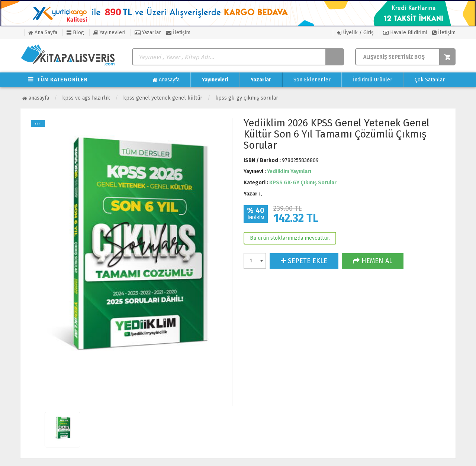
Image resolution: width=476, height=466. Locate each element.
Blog (75, 33)
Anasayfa (166, 80)
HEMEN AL (373, 261)
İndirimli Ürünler (373, 80)
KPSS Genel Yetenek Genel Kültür (163, 98)
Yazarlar (148, 33)
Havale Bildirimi (405, 33)
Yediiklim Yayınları (289, 171)
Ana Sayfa (43, 33)
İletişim (178, 33)
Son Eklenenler (312, 80)
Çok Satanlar (430, 80)
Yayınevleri (109, 33)
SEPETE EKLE (304, 261)
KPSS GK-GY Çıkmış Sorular (247, 98)
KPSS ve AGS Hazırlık (86, 98)
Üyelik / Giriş (355, 33)
